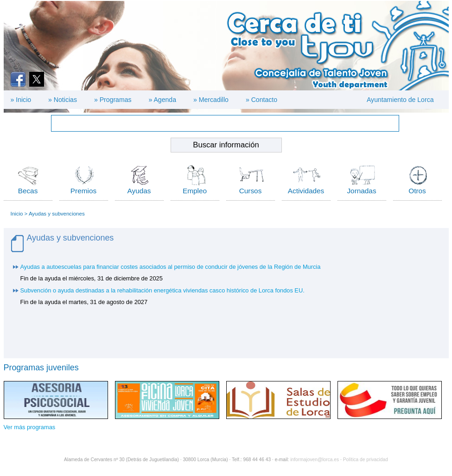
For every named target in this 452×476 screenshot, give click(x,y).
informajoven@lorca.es (315, 460)
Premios (83, 191)
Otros (417, 191)
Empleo (195, 191)
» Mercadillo (211, 100)
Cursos (251, 191)
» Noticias (63, 100)
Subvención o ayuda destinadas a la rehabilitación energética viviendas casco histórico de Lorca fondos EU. (162, 290)
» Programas (113, 100)
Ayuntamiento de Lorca (400, 100)
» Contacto (261, 100)
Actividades (306, 191)
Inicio (17, 214)
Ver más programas (30, 427)
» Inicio (21, 100)
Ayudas (139, 191)
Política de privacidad (366, 460)
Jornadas (361, 191)
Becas (28, 191)
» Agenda (163, 100)
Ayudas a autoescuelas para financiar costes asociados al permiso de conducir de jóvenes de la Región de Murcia (171, 267)
